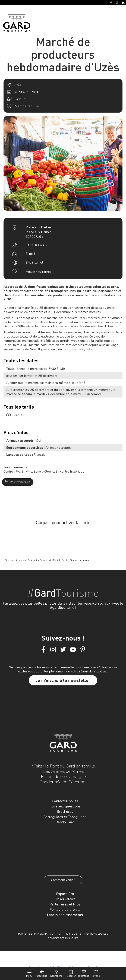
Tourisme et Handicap (32, 934)
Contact (56, 934)
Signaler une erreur (80, 560)
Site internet (34, 262)
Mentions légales (96, 934)
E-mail (30, 254)
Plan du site (73, 934)
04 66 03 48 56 (37, 245)
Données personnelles (63, 938)
